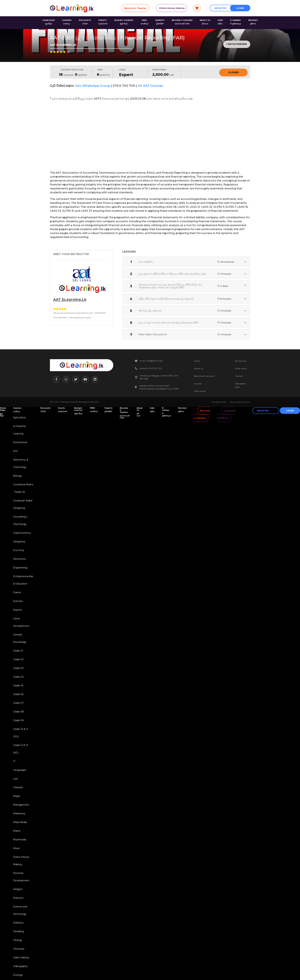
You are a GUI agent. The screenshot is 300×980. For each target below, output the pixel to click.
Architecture (20, 442)
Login (240, 8)
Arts (15, 451)
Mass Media (20, 822)
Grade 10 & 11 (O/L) (21, 733)
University (19, 949)
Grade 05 (18, 686)
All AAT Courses (151, 86)
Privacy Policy (219, 402)
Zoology (18, 975)
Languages (20, 770)
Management (21, 805)
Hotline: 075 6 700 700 (151, 368)
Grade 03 (18, 668)
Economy (19, 550)
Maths (17, 831)
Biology (17, 476)
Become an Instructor (204, 376)
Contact (239, 376)
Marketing (19, 813)
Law (16, 779)
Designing (19, 541)
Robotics (18, 898)
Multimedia (20, 840)
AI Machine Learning (20, 430)
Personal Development (21, 877)
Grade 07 (18, 703)
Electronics (19, 559)
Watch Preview (237, 44)
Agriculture (19, 417)
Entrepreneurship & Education (23, 580)
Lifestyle (18, 787)
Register (220, 8)
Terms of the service (240, 402)
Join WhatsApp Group (92, 86)
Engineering (20, 568)
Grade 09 (18, 720)
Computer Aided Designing (23, 504)
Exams (17, 592)
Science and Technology (20, 910)
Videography (20, 966)
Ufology (18, 940)
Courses (198, 384)
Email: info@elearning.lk (151, 361)
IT (14, 761)
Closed (233, 72)
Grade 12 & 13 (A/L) (21, 749)
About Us (199, 368)
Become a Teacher (135, 8)
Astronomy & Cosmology (21, 463)
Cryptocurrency (22, 533)
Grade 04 (18, 677)
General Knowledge (20, 638)
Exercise (18, 601)
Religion (18, 889)
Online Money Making (172, 8)
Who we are (200, 391)
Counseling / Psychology (20, 520)
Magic (17, 796)
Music (17, 848)
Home (197, 361)
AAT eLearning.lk (70, 299)
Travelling (18, 931)
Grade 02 (18, 659)
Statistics (18, 923)
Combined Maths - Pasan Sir (23, 488)
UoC (96, 402)
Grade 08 (18, 712)
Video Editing (21, 957)
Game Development (21, 622)
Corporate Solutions (227, 414)
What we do (241, 368)
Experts (17, 610)
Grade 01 (18, 651)
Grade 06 (18, 694)
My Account (241, 361)
